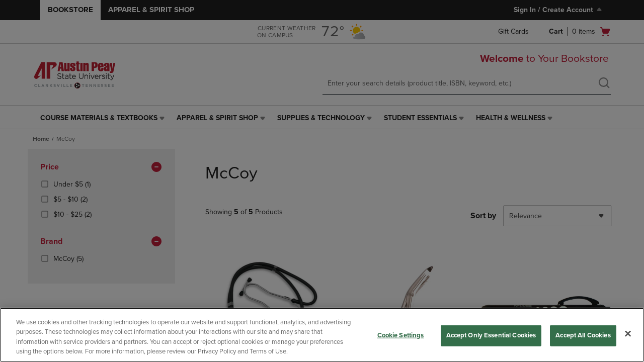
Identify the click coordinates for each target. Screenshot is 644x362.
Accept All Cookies (583, 335)
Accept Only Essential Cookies (491, 335)
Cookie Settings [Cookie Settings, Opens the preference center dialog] (401, 335)
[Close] (628, 333)
